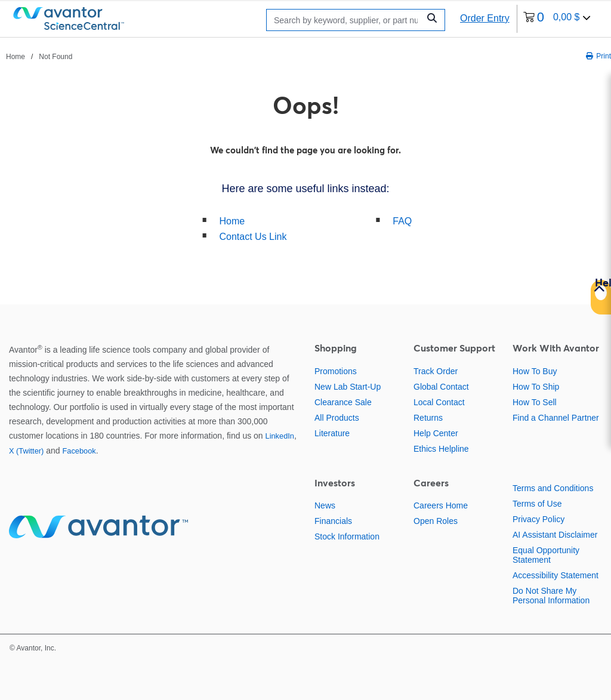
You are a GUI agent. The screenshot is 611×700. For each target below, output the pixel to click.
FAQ (402, 221)
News (325, 505)
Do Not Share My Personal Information (551, 596)
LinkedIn (280, 436)
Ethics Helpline (441, 449)
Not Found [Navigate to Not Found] (55, 57)
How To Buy (535, 371)
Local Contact (439, 402)
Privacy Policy (539, 519)
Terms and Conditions (553, 488)
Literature (332, 433)
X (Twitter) (26, 451)
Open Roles (436, 521)
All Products (337, 418)
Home (232, 221)
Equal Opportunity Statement (546, 555)
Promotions (336, 371)
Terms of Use (537, 504)
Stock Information (347, 536)
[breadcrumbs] (39, 56)
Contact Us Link (253, 237)
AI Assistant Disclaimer (555, 535)
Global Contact (441, 387)
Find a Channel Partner (556, 418)
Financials (333, 521)
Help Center (436, 433)
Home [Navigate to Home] (16, 57)
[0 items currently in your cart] (557, 19)
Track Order (436, 371)
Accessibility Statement (556, 575)
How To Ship (536, 387)
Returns (428, 418)
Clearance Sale (343, 402)
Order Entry (485, 18)
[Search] (346, 20)
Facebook (79, 451)
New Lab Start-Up (348, 387)
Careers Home (441, 505)
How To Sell (535, 402)
